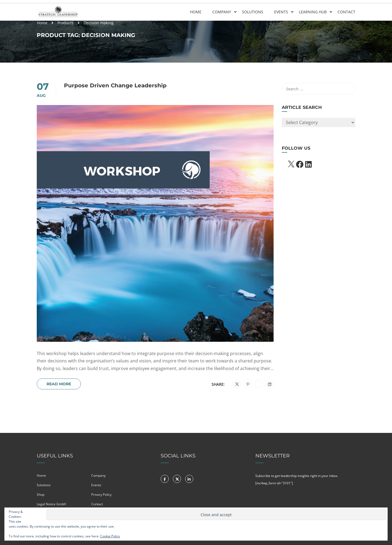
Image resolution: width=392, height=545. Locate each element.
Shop (41, 495)
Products (65, 23)
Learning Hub (313, 12)
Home (196, 12)
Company (222, 12)
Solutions (253, 12)
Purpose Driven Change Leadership (115, 85)
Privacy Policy (101, 495)
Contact (346, 12)
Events (281, 12)
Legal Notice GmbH (51, 504)
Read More (59, 384)
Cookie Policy (110, 536)
